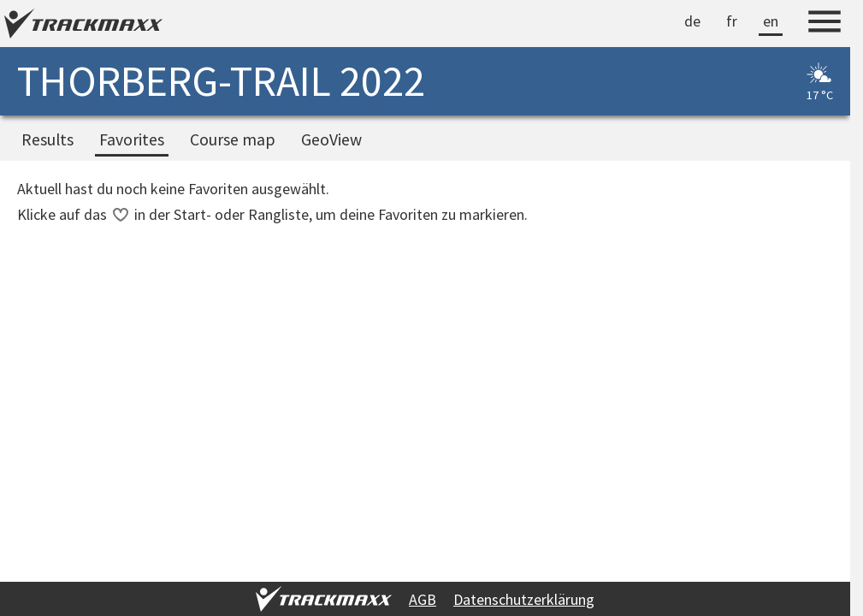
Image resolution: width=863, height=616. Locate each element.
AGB (423, 599)
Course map (233, 139)
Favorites (132, 139)
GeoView (331, 139)
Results (47, 139)
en (771, 21)
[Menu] (825, 24)
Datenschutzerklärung (524, 599)
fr (732, 21)
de (692, 21)
